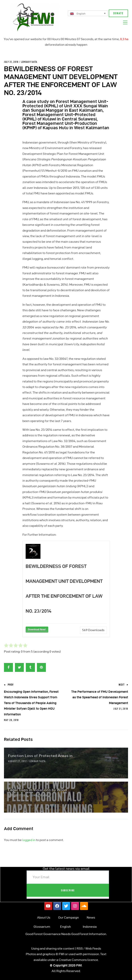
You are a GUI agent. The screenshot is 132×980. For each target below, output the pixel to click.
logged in (29, 840)
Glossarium (42, 927)
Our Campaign (68, 917)
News (91, 917)
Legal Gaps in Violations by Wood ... (40, 790)
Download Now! (37, 630)
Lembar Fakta (29, 62)
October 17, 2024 (18, 795)
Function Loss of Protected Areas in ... (42, 756)
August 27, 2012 (17, 761)
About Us (44, 917)
